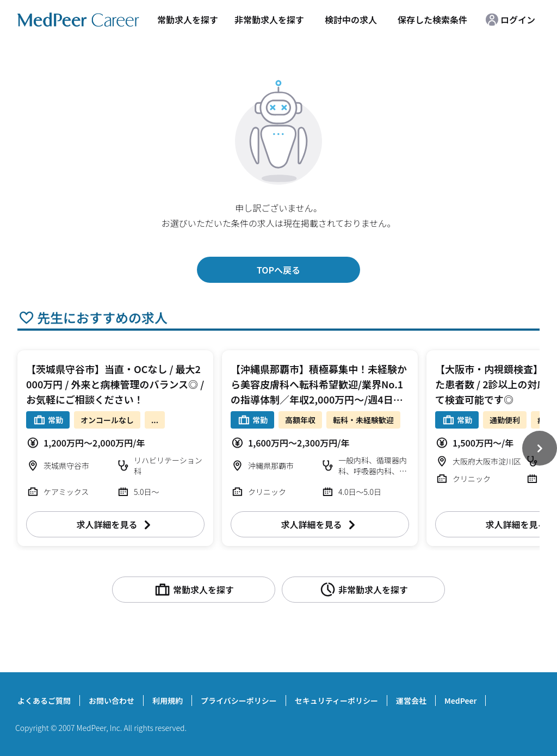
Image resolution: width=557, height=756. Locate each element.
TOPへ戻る (278, 270)
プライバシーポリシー (239, 701)
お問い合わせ (112, 701)
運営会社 (411, 701)
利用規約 (168, 701)
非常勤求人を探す (269, 20)
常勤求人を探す (188, 20)
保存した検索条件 (432, 20)
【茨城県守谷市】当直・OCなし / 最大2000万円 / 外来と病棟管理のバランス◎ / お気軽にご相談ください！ (115, 384)
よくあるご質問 (44, 701)
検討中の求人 (351, 20)
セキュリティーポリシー (336, 701)
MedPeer (460, 701)
